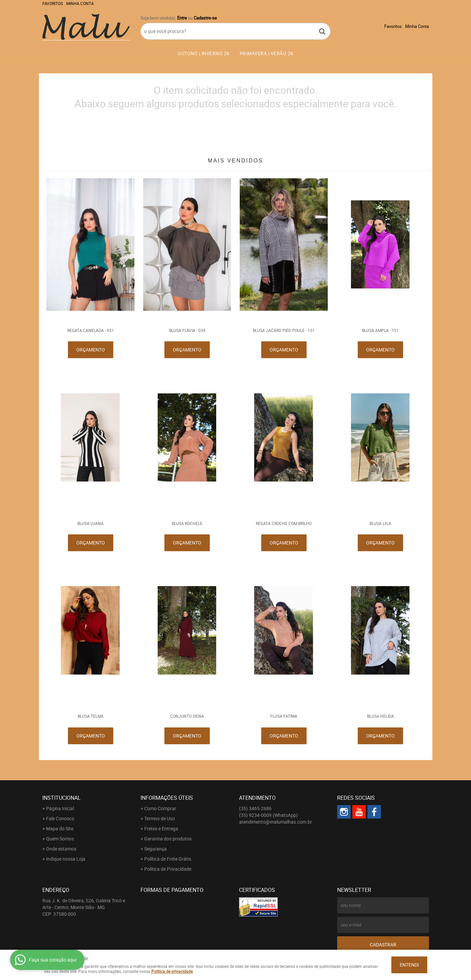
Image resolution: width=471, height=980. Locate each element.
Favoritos (53, 3)
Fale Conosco (60, 818)
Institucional (62, 798)
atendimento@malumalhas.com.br (276, 822)
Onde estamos (61, 849)
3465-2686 (255, 808)
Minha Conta (80, 3)
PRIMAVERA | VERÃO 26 (267, 53)
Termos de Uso (160, 818)
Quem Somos (60, 839)
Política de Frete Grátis (168, 859)
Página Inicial (60, 808)
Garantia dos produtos (168, 839)
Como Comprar (160, 808)
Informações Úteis (167, 798)
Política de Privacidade (168, 869)
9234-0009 (268, 815)
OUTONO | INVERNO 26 (204, 53)
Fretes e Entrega (161, 828)
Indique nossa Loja (66, 859)
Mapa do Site (60, 828)
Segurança (155, 849)
